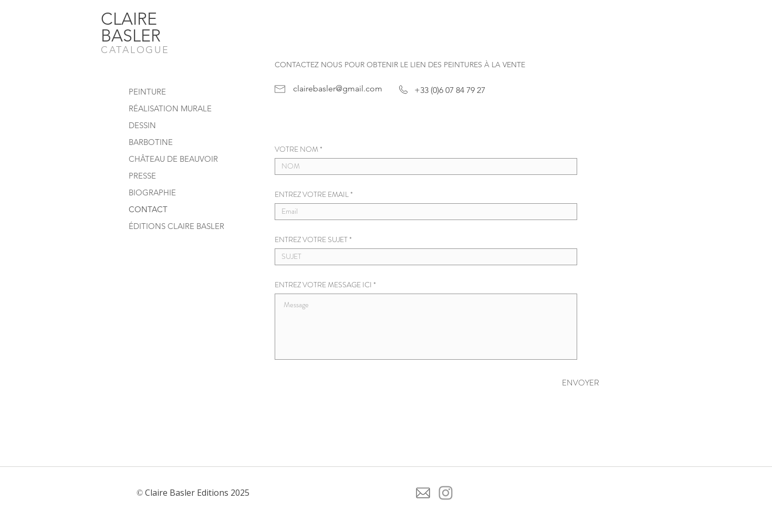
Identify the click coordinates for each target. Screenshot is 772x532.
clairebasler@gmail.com (338, 88)
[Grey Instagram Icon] (446, 493)
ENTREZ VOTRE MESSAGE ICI (323, 285)
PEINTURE (147, 92)
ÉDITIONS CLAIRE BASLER (176, 226)
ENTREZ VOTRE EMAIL (312, 194)
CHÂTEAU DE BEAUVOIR (173, 159)
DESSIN (142, 125)
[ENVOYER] (562, 383)
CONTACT (148, 209)
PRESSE (142, 176)
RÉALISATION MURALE (170, 108)
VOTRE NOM (296, 149)
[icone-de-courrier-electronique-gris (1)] (423, 493)
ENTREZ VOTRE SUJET (311, 239)
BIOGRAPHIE (152, 192)
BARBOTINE (151, 142)
